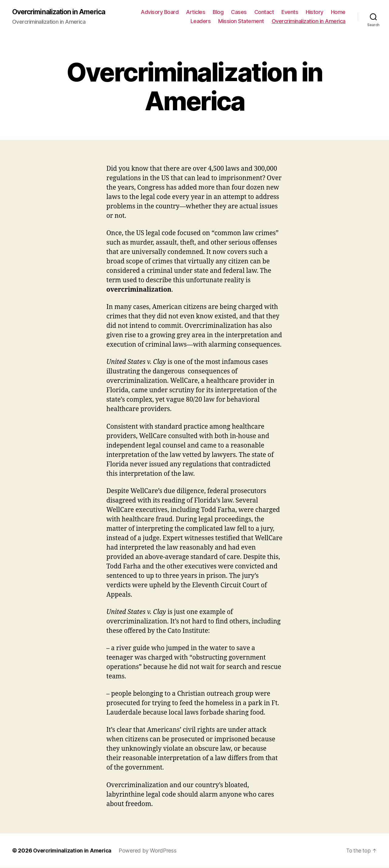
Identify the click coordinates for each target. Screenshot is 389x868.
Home (338, 12)
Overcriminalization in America (62, 12)
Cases (239, 12)
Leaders (201, 21)
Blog (218, 12)
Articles (196, 12)
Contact (264, 12)
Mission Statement (241, 21)
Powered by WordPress (151, 851)
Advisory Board (160, 12)
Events (290, 12)
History (315, 12)
